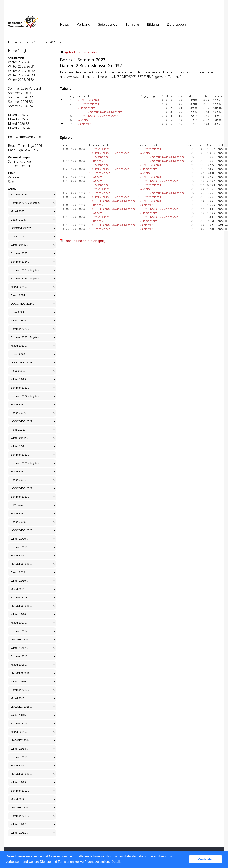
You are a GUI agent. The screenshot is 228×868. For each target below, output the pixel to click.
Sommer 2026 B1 (20, 93)
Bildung (153, 24)
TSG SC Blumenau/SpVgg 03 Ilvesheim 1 (100, 112)
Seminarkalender (20, 161)
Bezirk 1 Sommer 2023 (40, 42)
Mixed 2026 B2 (19, 119)
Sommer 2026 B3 (20, 102)
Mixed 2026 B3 (19, 124)
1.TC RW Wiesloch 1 (88, 104)
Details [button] (116, 862)
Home (12, 42)
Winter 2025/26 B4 (21, 80)
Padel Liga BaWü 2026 (24, 150)
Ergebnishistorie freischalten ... (82, 52)
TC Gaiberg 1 (84, 124)
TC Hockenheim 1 (87, 108)
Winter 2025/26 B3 (21, 75)
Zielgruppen (176, 24)
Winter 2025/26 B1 (21, 66)
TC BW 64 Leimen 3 (88, 100)
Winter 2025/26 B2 (21, 71)
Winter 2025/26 (19, 62)
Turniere (132, 24)
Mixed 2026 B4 (19, 128)
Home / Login (18, 51)
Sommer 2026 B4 (20, 106)
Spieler (13, 182)
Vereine (13, 177)
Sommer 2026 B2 (20, 97)
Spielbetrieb (108, 24)
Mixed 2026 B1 (19, 115)
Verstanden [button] (206, 859)
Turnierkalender (19, 166)
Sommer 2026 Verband (24, 88)
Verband (84, 24)
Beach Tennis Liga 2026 (25, 146)
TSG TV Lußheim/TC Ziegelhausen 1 (97, 116)
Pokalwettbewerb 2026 (25, 137)
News (64, 24)
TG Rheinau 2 (84, 120)
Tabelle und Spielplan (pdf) (85, 241)
